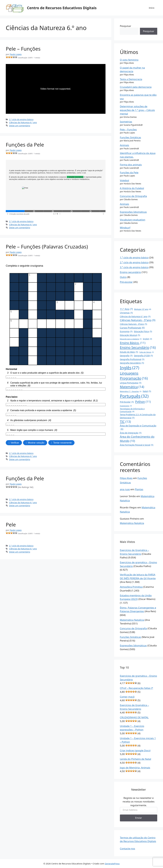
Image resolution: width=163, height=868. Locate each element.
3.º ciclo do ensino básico (134, 267)
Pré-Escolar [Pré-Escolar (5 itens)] (127, 402)
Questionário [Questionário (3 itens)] (126, 406)
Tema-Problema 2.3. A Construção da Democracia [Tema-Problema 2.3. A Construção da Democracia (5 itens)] (138, 416)
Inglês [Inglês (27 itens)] (130, 368)
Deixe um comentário (20, 126)
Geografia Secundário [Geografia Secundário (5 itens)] (132, 363)
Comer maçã (127, 697)
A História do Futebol (132, 188)
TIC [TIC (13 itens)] (125, 422)
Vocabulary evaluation (133, 220)
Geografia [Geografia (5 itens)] (126, 356)
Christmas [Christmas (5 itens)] (126, 313)
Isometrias (126, 122)
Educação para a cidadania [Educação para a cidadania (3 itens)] (131, 339)
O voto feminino (129, 60)
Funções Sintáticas (131, 137)
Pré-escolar (126, 282)
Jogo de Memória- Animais (135, 768)
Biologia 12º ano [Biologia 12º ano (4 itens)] (143, 309)
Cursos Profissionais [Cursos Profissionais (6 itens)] (132, 328)
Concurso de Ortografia (133, 196)
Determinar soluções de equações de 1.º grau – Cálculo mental (137, 110)
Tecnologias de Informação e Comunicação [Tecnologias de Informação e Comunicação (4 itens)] (132, 410)
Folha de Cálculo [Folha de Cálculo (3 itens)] (146, 352)
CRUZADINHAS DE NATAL (134, 717)
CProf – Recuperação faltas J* (137, 688)
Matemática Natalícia (132, 523)
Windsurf (125, 228)
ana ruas (125, 489)
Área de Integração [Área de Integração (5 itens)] (131, 433)
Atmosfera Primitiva (131, 587)
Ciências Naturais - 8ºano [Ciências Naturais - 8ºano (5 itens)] (134, 324)
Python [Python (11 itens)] (143, 402)
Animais (125, 145)
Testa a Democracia (131, 79)
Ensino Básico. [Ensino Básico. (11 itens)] (133, 343)
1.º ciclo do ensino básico (134, 257)
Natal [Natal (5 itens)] (147, 391)
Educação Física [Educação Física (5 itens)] (143, 331)
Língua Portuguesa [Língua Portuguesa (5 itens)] (131, 383)
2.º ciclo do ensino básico (21, 119)
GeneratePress (112, 864)
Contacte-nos (128, 849)
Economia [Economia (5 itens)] (126, 331)
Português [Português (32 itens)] (134, 396)
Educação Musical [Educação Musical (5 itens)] (130, 335)
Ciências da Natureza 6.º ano (23, 122)
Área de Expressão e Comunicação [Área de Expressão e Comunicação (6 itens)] (138, 427)
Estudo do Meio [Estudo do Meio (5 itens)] (129, 352)
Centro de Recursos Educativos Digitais (62, 8)
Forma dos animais (131, 165)
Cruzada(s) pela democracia (136, 87)
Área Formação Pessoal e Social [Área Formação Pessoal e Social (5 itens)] (137, 445)
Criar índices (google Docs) (135, 750)
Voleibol (125, 180)
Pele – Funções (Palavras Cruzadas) (47, 247)
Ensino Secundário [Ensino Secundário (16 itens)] (138, 348)
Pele (11, 525)
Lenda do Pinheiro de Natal (136, 759)
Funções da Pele (25, 145)
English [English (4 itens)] (148, 339)
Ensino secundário (130, 272)
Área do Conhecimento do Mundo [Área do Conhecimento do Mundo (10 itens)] (137, 439)
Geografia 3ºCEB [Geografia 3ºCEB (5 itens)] (143, 356)
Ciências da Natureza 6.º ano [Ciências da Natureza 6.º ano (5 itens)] (135, 316)
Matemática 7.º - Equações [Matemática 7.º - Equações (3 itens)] (131, 391)
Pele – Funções (23, 49)
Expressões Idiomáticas (133, 212)
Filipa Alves (126, 478)
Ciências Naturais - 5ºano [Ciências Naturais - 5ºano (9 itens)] (138, 320)
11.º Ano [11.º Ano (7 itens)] (126, 309)
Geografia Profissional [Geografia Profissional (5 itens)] (132, 359)
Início (152, 8)
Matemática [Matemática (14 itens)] (132, 387)
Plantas (139, 489)
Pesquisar (126, 26)
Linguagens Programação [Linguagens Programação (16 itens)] (134, 376)
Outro (123, 277)
